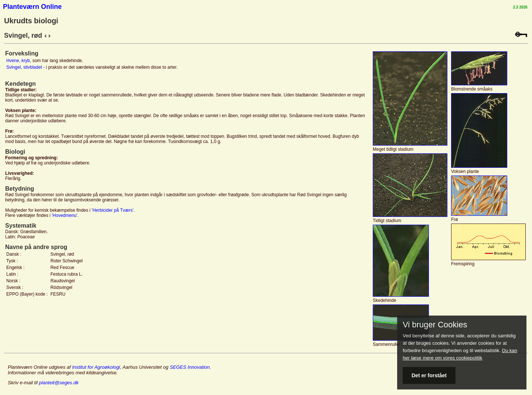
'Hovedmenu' (64, 215)
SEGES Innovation (190, 367)
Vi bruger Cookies (435, 325)
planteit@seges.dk (59, 383)
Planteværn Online (32, 7)
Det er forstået (429, 375)
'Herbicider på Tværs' (112, 210)
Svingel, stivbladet (24, 67)
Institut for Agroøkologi (96, 367)
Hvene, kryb (18, 61)
